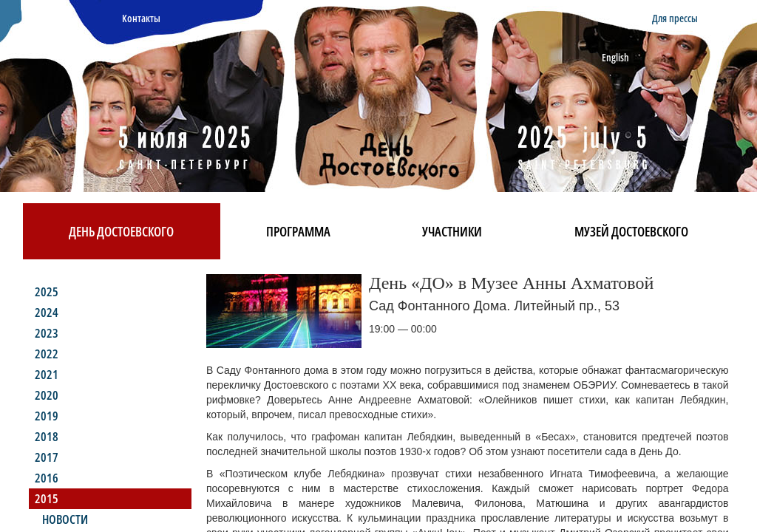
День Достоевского (121, 231)
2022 (47, 354)
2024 (47, 312)
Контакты (141, 18)
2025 (47, 291)
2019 (47, 416)
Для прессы (675, 18)
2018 (47, 436)
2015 (47, 498)
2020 (47, 395)
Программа (298, 231)
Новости (65, 519)
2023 (47, 333)
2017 (47, 457)
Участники (452, 231)
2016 (47, 478)
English (615, 57)
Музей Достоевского (631, 231)
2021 (47, 374)
